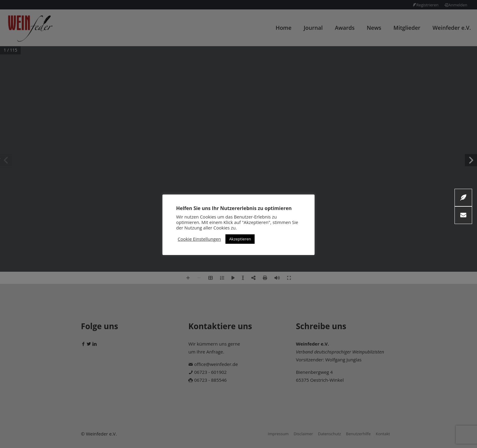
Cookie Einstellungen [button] (199, 239)
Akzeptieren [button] (240, 239)
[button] (463, 215)
